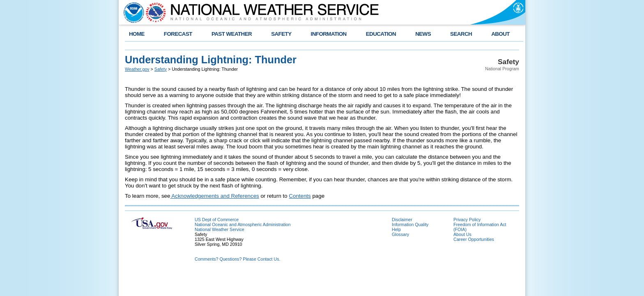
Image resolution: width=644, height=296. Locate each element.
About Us (462, 234)
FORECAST (178, 34)
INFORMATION (329, 34)
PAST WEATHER (232, 34)
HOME (137, 34)
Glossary (400, 234)
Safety (161, 69)
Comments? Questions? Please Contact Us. (237, 259)
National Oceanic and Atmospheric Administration (243, 224)
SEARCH (461, 34)
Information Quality (410, 224)
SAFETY (281, 34)
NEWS (423, 34)
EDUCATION (381, 34)
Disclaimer (402, 220)
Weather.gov (137, 69)
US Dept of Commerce (217, 220)
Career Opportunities (474, 239)
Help (396, 229)
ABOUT (500, 34)
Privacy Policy (467, 220)
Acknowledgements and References (214, 196)
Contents (300, 196)
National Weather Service (220, 229)
